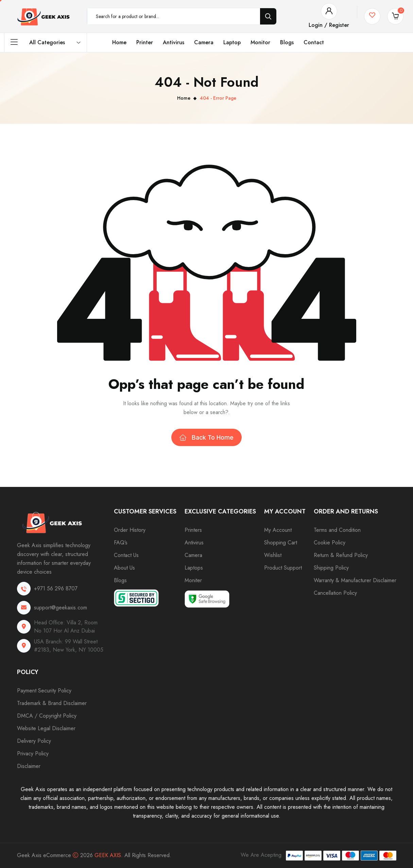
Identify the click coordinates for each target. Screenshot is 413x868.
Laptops (194, 568)
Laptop (232, 42)
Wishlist (273, 555)
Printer (145, 42)
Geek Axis (108, 855)
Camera (204, 42)
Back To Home (206, 437)
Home (119, 42)
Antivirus (174, 42)
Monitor (260, 42)
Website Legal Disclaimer (46, 728)
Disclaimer (29, 766)
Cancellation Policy (335, 593)
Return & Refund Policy (341, 555)
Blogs (287, 42)
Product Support (283, 568)
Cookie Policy (330, 543)
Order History (130, 530)
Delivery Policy (34, 741)
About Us (124, 568)
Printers (193, 530)
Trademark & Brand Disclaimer (52, 703)
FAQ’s (121, 543)
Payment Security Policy (44, 691)
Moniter (193, 580)
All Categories (46, 43)
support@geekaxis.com (61, 608)
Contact (314, 42)
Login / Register (329, 25)
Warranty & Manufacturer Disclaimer (355, 580)
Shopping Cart (281, 543)
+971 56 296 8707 (56, 588)
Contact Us (126, 555)
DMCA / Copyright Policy (47, 716)
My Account (278, 530)
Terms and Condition (337, 530)
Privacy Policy (33, 754)
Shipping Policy (331, 568)
